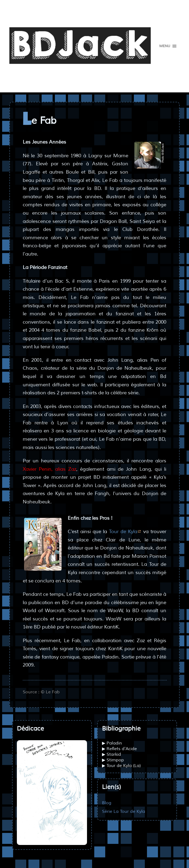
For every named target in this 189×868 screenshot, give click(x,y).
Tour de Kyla (123, 532)
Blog (107, 803)
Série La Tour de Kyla (124, 811)
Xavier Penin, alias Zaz (50, 469)
